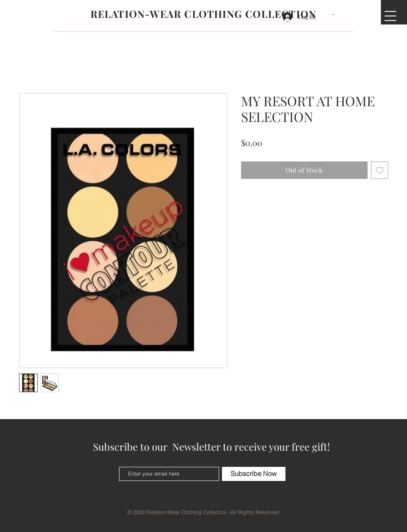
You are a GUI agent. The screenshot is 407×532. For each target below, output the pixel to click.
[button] (336, 14)
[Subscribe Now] (254, 474)
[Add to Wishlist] (380, 170)
